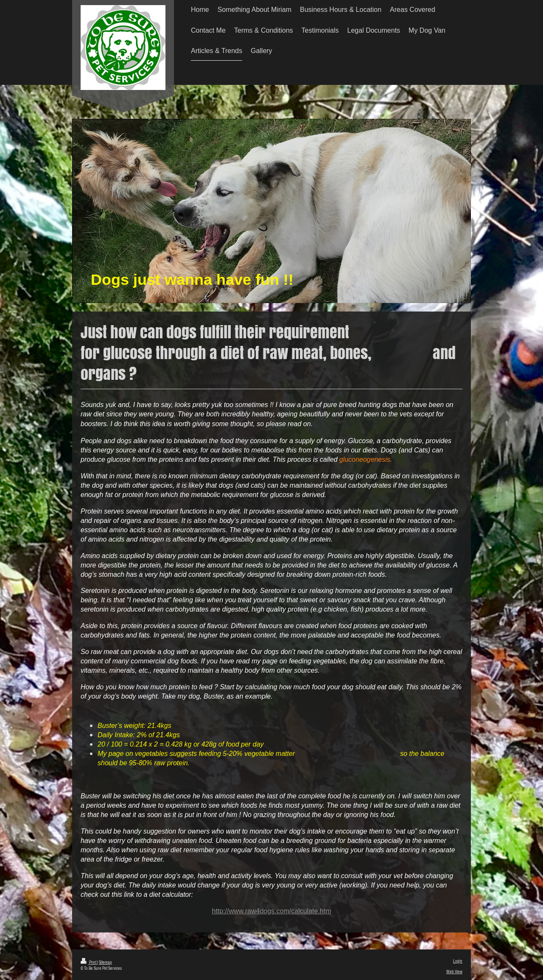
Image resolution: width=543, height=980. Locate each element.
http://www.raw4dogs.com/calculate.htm (271, 911)
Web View (454, 972)
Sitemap (105, 962)
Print (89, 962)
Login (458, 961)
